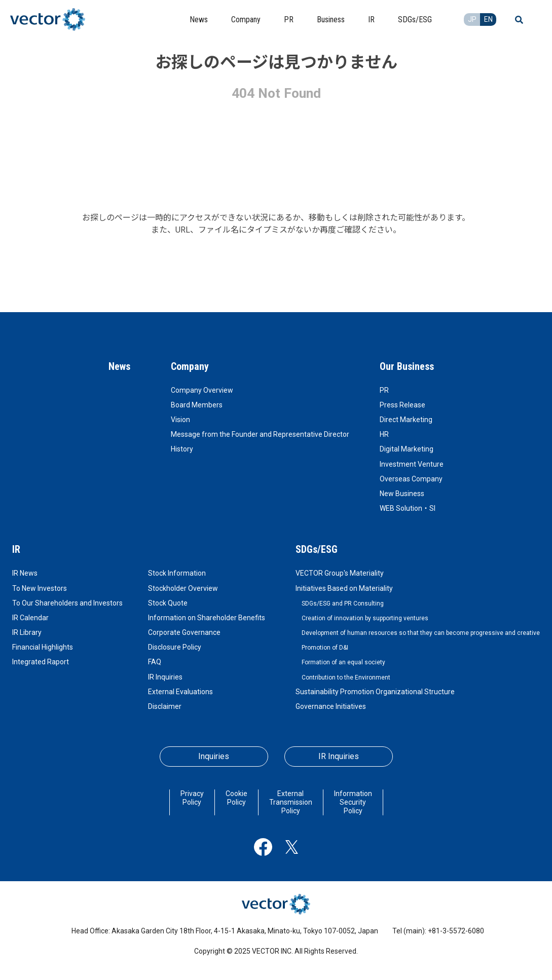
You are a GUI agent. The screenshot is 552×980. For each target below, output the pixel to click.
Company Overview (202, 390)
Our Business (407, 366)
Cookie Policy (236, 798)
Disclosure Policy (175, 647)
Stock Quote (168, 603)
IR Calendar (30, 618)
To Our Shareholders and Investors (67, 603)
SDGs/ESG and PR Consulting (343, 604)
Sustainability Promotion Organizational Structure (375, 692)
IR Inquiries (165, 677)
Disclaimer (165, 706)
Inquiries (214, 756)
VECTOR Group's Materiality (340, 573)
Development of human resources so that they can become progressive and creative (421, 633)
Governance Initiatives (331, 706)
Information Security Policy (353, 802)
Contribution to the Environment (346, 677)
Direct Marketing (406, 420)
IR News (25, 573)
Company (190, 366)
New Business (402, 494)
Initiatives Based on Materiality (344, 588)
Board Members (197, 405)
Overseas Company (411, 479)
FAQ (155, 662)
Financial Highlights (43, 647)
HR (384, 434)
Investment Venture (412, 464)
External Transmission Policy (291, 802)
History (182, 449)
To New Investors (40, 588)
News (119, 366)
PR (384, 390)
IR (16, 549)
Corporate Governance (184, 632)
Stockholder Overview (183, 588)
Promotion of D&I (325, 648)
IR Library (27, 632)
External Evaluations (180, 692)
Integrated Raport (41, 662)
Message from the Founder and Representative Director (260, 434)
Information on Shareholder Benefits (207, 618)
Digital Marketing (407, 449)
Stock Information (177, 573)
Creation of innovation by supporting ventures (365, 618)
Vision (180, 420)
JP (472, 19)
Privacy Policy (192, 798)
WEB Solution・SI (408, 508)
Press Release (402, 405)
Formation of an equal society (343, 662)
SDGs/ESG (317, 549)
